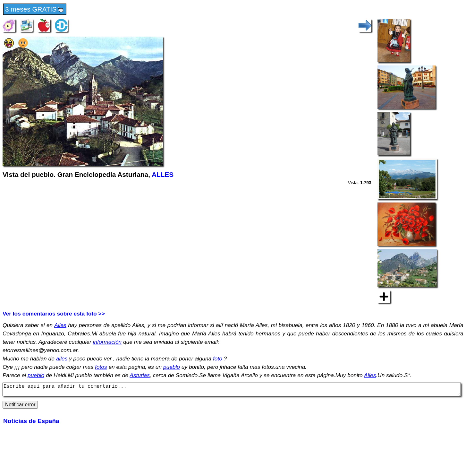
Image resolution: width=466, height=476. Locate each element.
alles (62, 359)
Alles (60, 325)
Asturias (140, 375)
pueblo (172, 367)
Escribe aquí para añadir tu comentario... (232, 391)
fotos (101, 367)
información (107, 342)
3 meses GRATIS (35, 10)
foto (218, 359)
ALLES (163, 174)
